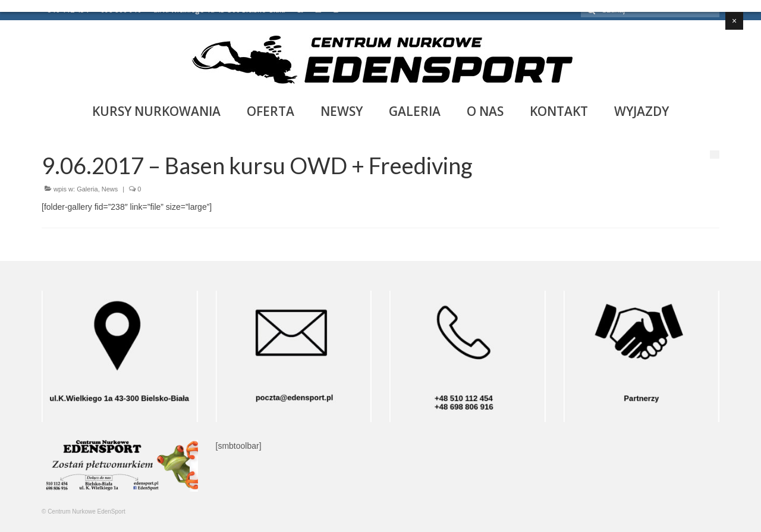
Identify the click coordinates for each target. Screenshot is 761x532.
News (110, 189)
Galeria (87, 189)
